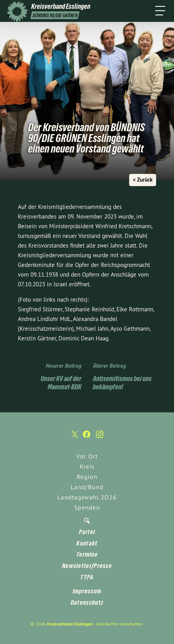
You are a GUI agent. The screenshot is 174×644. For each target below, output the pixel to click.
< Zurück (143, 180)
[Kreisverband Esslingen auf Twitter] (74, 437)
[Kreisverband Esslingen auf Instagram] (100, 437)
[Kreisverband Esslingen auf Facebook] (87, 437)
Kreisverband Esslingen (70, 624)
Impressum (87, 591)
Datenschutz (87, 602)
